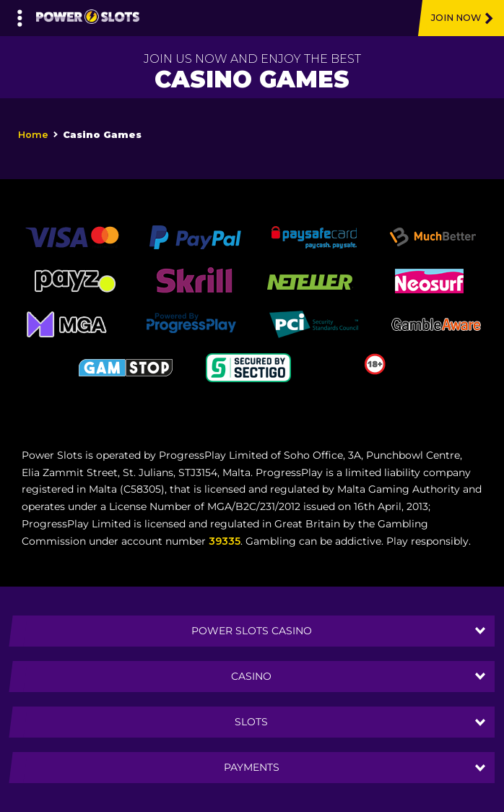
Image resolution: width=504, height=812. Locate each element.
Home (33, 135)
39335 (225, 541)
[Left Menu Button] (20, 14)
